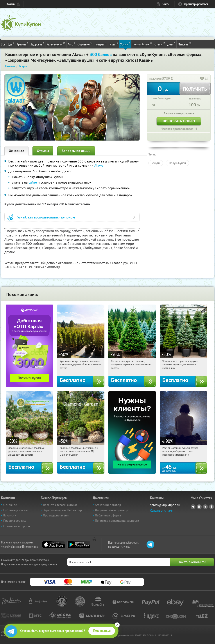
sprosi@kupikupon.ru (165, 505)
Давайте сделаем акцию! (60, 505)
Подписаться (102, 631)
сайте (33, 182)
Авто (71, 44)
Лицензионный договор (112, 510)
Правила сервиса (15, 521)
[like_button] (202, 79)
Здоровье (37, 44)
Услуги (125, 44)
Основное (16, 151)
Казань (11, 4)
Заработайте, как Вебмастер (62, 510)
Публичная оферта (108, 515)
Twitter (205, 507)
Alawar (99, 165)
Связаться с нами (162, 511)
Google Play (79, 545)
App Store (54, 545)
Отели (160, 44)
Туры (113, 44)
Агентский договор (108, 505)
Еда (11, 44)
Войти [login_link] (165, 4)
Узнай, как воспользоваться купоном (46, 217)
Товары (101, 44)
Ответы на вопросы (17, 526)
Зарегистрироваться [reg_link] (196, 4)
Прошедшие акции (56, 515)
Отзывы (43, 151)
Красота (22, 44)
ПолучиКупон (142, 44)
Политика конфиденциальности (117, 521)
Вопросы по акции (76, 151)
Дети (171, 44)
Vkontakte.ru (199, 507)
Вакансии (10, 515)
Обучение (85, 44)
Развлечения (56, 44)
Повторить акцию (179, 121)
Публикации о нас (16, 510)
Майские (185, 44)
